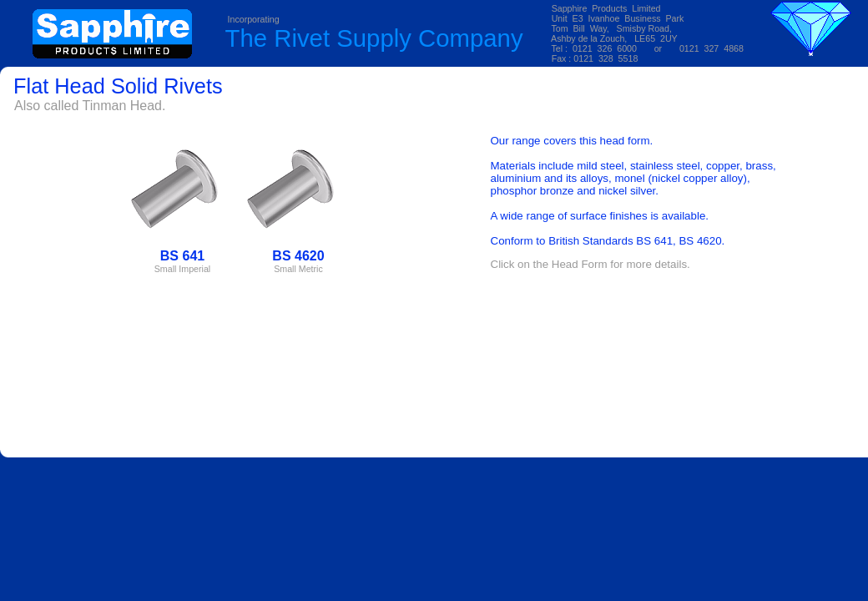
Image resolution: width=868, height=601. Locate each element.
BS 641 (654, 241)
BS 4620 (700, 241)
